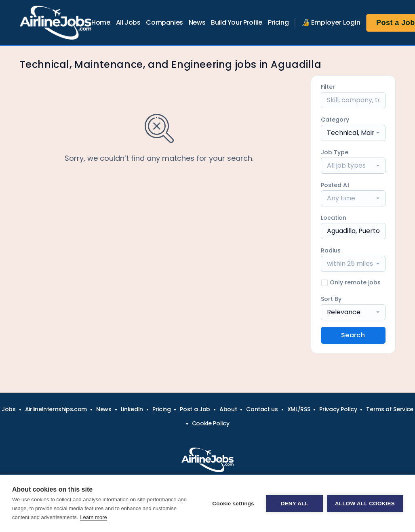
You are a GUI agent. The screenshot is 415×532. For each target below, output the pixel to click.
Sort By (331, 299)
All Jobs (128, 22)
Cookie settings (233, 504)
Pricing (278, 22)
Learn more (93, 517)
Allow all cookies (365, 504)
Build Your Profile (237, 22)
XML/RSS (299, 409)
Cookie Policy (211, 423)
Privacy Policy (338, 409)
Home (101, 22)
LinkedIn (132, 409)
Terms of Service (390, 409)
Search (353, 335)
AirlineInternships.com (56, 409)
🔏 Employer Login (331, 22)
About (228, 409)
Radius (331, 250)
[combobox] (353, 133)
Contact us (262, 409)
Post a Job (195, 409)
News (197, 22)
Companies (164, 22)
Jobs (9, 409)
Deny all (295, 504)
